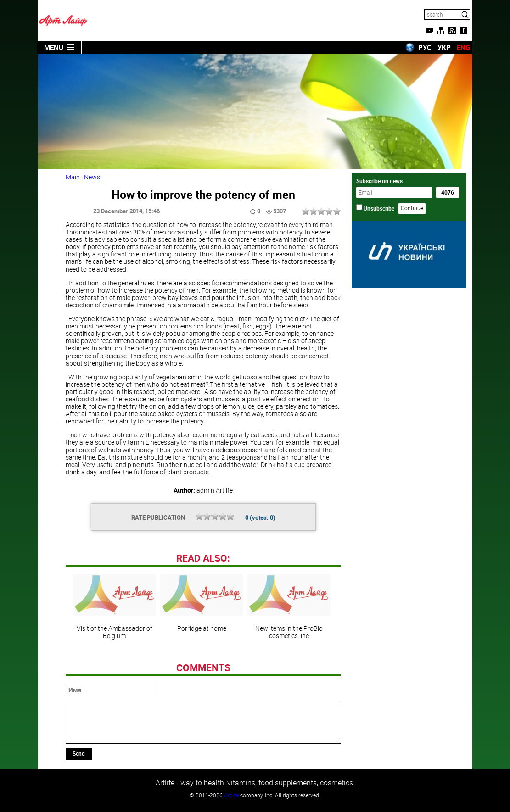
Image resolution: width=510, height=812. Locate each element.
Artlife (231, 795)
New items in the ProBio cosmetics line (289, 607)
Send (79, 753)
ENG (463, 47)
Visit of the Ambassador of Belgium (114, 607)
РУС (425, 47)
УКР (444, 47)
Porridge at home (202, 603)
